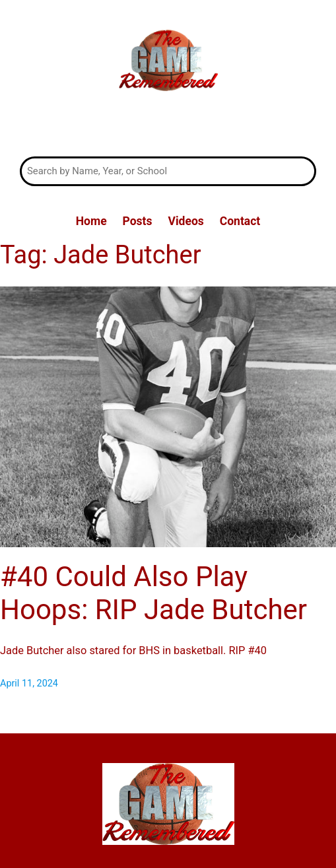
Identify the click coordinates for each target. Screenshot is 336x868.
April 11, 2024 (29, 684)
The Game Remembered (168, 126)
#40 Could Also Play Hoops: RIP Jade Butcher (153, 593)
